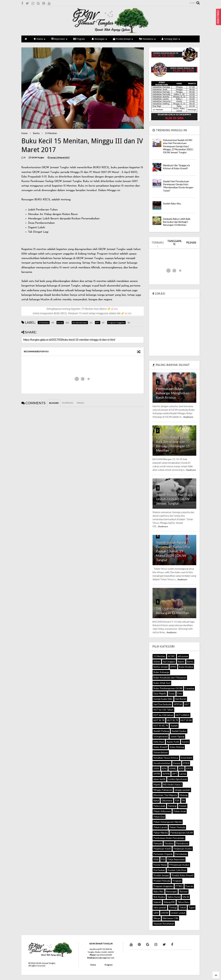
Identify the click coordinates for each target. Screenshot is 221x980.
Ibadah (174, 726)
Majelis (157, 784)
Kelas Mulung (177, 747)
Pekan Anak (180, 811)
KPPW (166, 774)
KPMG (173, 768)
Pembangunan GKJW (182, 833)
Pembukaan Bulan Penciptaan (169, 838)
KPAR (186, 763)
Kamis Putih (173, 742)
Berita (36, 133)
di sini (114, 309)
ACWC (172, 656)
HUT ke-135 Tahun (163, 710)
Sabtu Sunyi (174, 897)
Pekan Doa (159, 817)
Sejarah (157, 902)
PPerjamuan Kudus (179, 865)
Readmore (188, 417)
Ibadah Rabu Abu (172, 203)
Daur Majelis (160, 693)
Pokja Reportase (176, 859)
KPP (181, 768)
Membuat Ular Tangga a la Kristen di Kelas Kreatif (176, 167)
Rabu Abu (159, 891)
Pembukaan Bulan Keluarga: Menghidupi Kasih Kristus (173, 393)
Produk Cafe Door (177, 870)
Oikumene (167, 800)
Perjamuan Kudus (183, 849)
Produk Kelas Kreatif (182, 875)
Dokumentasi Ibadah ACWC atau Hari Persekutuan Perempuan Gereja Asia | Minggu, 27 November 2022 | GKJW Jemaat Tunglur (178, 146)
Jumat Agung (177, 736)
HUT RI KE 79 (161, 726)
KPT (175, 774)
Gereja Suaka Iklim (163, 699)
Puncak (189, 886)
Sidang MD (169, 902)
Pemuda (158, 843)
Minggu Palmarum (163, 790)
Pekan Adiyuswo (162, 811)
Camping (189, 688)
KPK (164, 768)
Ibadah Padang (161, 731)
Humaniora (147, 39)
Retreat (184, 891)
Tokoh (183, 907)
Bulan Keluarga (161, 672)
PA (183, 800)
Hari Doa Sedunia (162, 704)
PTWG (179, 886)
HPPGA (178, 704)
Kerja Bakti (187, 758)
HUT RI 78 (159, 720)
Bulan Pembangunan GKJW (168, 688)
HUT (187, 704)
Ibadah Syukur (179, 731)
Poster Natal (160, 865)
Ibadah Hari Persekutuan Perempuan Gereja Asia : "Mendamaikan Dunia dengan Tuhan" (178, 186)
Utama (40, 39)
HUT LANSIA (183, 715)
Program (79, 39)
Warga (157, 918)
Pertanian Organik (163, 854)
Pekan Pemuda (177, 827)
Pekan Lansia (160, 827)
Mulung (184, 795)
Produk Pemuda (162, 881)
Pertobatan (181, 854)
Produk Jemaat (123, 39)
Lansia (183, 774)
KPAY (156, 768)
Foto (180, 693)
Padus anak (159, 806)
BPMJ (173, 667)
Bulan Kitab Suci (162, 683)
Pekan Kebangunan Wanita (168, 822)
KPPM (157, 774)
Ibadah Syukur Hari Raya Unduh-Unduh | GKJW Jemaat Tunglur (174, 499)
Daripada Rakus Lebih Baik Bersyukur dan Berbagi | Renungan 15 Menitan (177, 222)
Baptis (181, 661)
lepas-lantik (159, 779)
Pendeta (169, 843)
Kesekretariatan (162, 763)
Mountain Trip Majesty (165, 795)
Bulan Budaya (186, 667)
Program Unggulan (163, 886)
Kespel (177, 763)
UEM (156, 913)
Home (24, 133)
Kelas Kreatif (160, 747)
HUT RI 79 (173, 720)
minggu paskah (182, 790)
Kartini (185, 742)
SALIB (186, 897)
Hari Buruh (181, 699)
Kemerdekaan (161, 752)
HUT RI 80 (186, 720)
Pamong (172, 806)
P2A (177, 800)
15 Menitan (51, 133)
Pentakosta (182, 843)
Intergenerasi (161, 736)
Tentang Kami (171, 39)
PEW (156, 859)
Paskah (183, 806)
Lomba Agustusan (178, 779)
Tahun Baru (183, 902)
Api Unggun (169, 661)
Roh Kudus (159, 897)
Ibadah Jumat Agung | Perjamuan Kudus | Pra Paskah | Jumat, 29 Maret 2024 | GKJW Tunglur (173, 551)
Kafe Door (159, 742)
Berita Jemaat (161, 667)
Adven (157, 661)
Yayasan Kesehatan (164, 924)
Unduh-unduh (178, 913)
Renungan (99, 39)
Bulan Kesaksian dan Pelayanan (170, 677)
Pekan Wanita (161, 833)
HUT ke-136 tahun (163, 715)
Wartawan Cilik (170, 918)
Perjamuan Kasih (162, 849)
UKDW (165, 913)
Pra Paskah (159, 870)
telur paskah (160, 907)
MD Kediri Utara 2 (172, 784)
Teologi (173, 907)
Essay (172, 693)
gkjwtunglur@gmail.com (104, 958)
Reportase (59, 39)
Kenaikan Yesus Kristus (166, 758)
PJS (163, 859)
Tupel (192, 907)
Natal (156, 800)
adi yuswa (183, 656)
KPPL (189, 768)
